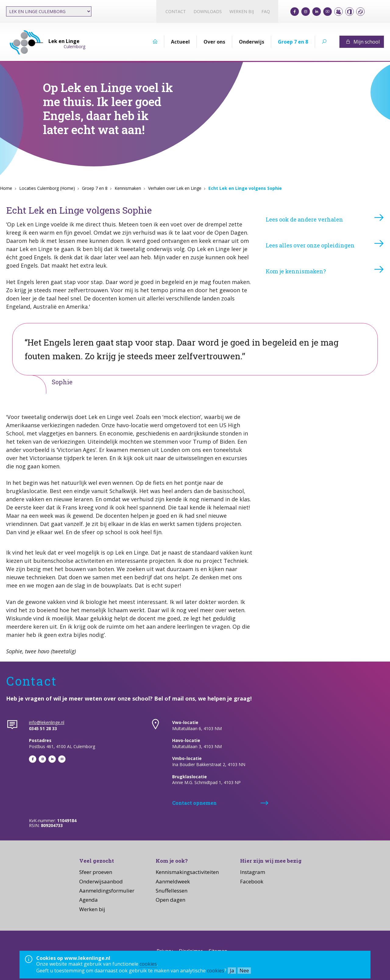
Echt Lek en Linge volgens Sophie (245, 188)
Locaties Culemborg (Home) (47, 188)
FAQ (266, 11)
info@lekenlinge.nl (47, 722)
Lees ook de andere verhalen (304, 219)
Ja (232, 971)
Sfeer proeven (96, 872)
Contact (176, 11)
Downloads (208, 11)
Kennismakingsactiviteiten (187, 872)
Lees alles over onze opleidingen (310, 245)
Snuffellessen (172, 891)
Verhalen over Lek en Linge (175, 188)
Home (6, 188)
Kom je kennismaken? (296, 271)
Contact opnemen (194, 803)
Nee (244, 971)
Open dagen (170, 900)
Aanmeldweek (173, 881)
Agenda (89, 900)
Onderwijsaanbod (101, 881)
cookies (148, 964)
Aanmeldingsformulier (107, 891)
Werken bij (242, 11)
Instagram (253, 872)
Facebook (252, 881)
